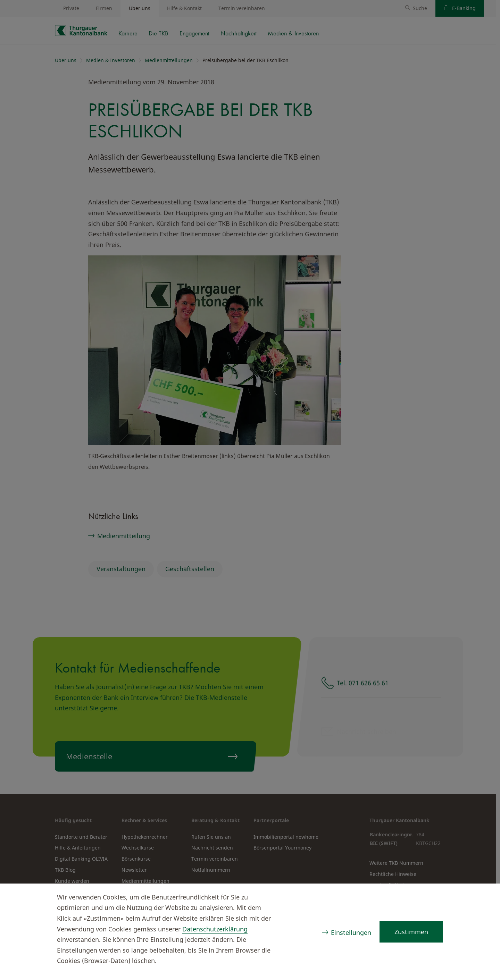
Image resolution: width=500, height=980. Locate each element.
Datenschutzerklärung (215, 929)
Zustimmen (411, 932)
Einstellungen (351, 932)
